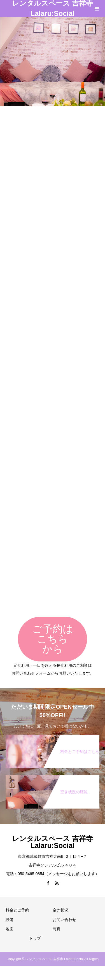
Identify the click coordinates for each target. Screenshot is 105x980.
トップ (35, 938)
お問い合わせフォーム (31, 673)
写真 (57, 929)
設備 (10, 920)
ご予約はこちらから (53, 639)
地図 (10, 929)
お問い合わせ (64, 920)
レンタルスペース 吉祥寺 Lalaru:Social (53, 8)
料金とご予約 (17, 910)
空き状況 (60, 910)
